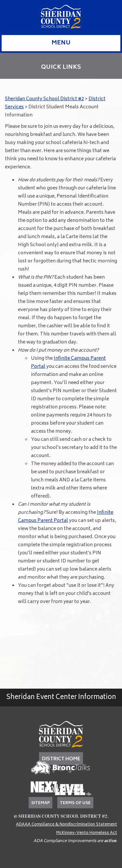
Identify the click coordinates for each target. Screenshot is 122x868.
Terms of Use (75, 803)
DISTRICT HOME (61, 759)
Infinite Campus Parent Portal (66, 517)
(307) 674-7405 (61, 790)
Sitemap (41, 803)
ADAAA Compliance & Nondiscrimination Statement (67, 825)
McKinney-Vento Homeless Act (87, 833)
